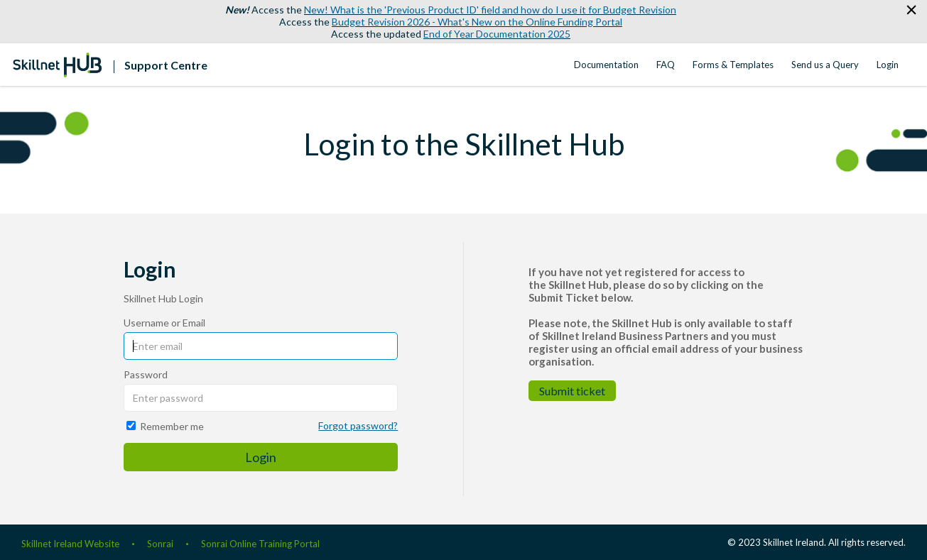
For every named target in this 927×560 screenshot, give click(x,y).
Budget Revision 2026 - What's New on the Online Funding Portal (477, 22)
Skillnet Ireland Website (70, 544)
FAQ (666, 65)
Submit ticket (572, 391)
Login (888, 65)
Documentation (606, 65)
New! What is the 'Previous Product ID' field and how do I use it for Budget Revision (490, 10)
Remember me (172, 426)
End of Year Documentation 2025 (497, 34)
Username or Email (164, 323)
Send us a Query (825, 65)
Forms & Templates (733, 65)
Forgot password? (358, 426)
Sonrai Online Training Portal (260, 544)
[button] (911, 10)
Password (146, 374)
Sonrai (160, 544)
